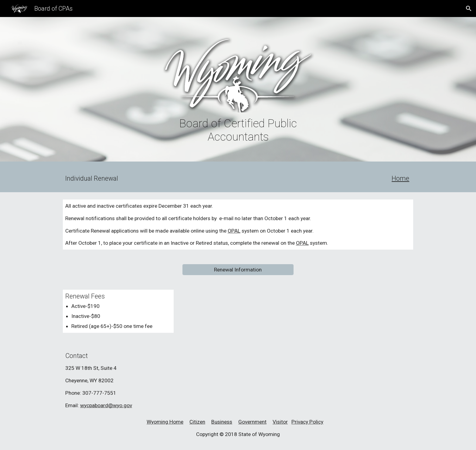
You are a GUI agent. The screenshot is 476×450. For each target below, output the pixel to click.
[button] (469, 9)
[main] (238, 130)
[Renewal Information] (238, 270)
